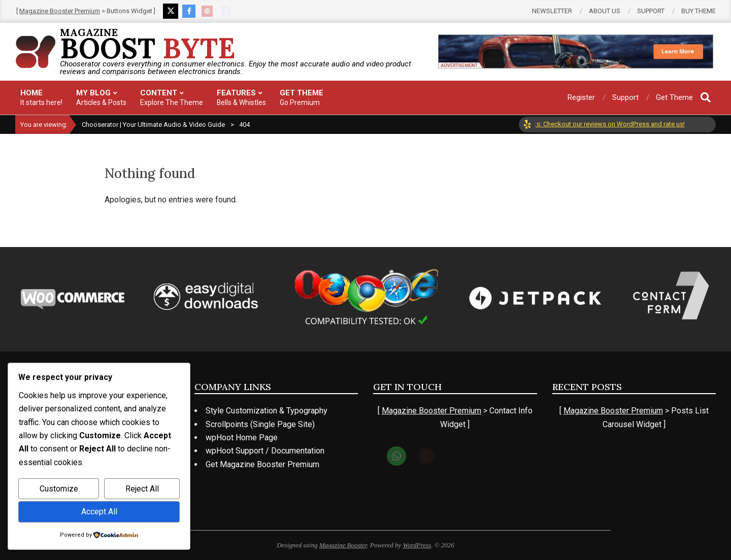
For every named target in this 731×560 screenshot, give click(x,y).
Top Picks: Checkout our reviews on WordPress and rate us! (604, 124)
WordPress (417, 545)
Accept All (99, 512)
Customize (59, 489)
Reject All (142, 489)
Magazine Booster (343, 545)
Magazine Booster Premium (60, 11)
